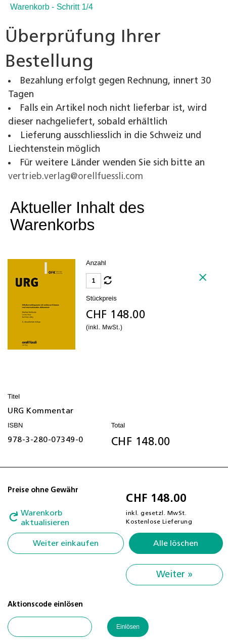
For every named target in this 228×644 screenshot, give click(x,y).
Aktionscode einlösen (45, 605)
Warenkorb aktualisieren (45, 518)
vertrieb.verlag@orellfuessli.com (76, 177)
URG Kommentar (41, 411)
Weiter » (174, 575)
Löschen (207, 281)
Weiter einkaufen (66, 543)
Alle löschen (176, 543)
